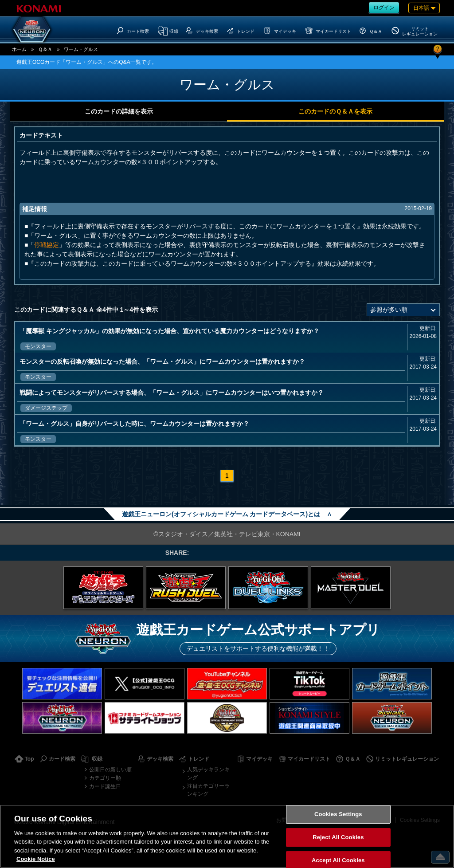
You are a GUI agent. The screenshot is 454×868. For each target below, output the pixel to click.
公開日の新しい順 (110, 770)
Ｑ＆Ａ (45, 49)
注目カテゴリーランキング (208, 790)
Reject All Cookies (338, 837)
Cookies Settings (338, 815)
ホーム (19, 49)
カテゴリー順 (105, 778)
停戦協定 (47, 245)
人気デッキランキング (208, 774)
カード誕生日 (105, 786)
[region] (227, 836)
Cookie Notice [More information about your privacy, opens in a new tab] (36, 859)
